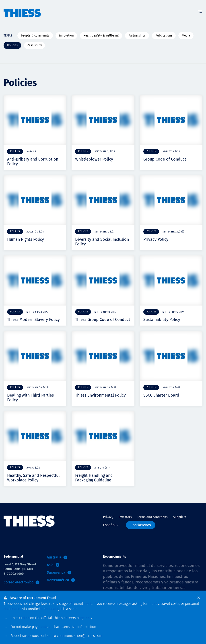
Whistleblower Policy (94, 159)
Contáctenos (141, 525)
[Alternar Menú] (200, 10)
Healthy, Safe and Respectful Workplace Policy (33, 478)
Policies (12, 45)
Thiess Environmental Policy (100, 395)
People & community (35, 36)
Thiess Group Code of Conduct (103, 320)
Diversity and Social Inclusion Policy (102, 242)
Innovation (66, 36)
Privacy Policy (156, 239)
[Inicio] (22, 9)
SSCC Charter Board (161, 395)
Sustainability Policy (162, 320)
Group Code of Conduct (165, 159)
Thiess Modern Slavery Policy (33, 320)
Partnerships (137, 36)
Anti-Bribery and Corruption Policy (33, 162)
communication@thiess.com (80, 636)
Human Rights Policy (26, 239)
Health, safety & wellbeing (101, 36)
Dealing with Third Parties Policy (30, 398)
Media (186, 36)
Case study (35, 45)
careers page (74, 618)
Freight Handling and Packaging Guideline (94, 478)
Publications (164, 36)
